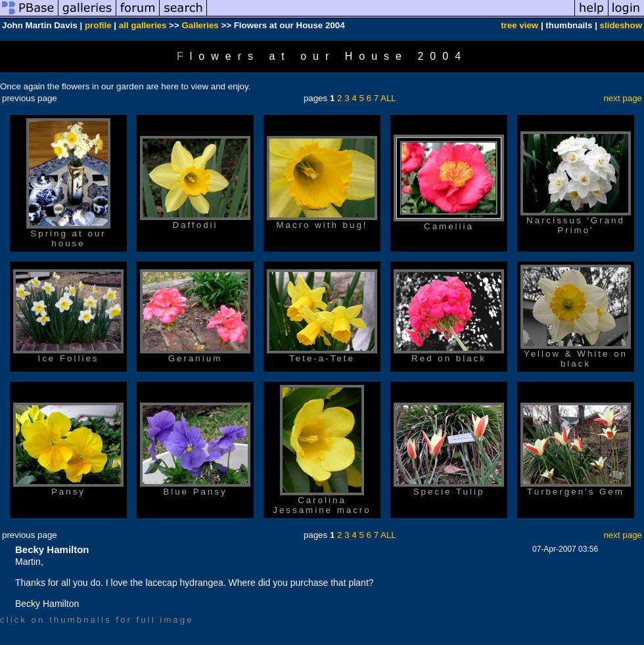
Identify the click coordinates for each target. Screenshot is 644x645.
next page (623, 98)
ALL (388, 98)
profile (98, 25)
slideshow (621, 25)
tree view (519, 25)
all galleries (143, 25)
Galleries (200, 25)
